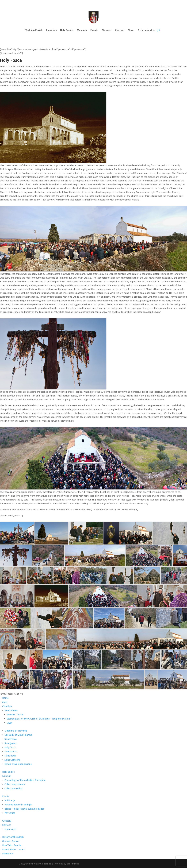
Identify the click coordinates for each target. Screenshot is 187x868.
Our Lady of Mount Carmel (18, 735)
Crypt (10, 723)
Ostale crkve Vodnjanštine (18, 764)
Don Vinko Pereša (12, 845)
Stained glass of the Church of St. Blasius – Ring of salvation (38, 719)
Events (94, 30)
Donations (8, 854)
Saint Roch (10, 756)
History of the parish (13, 837)
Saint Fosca (11, 739)
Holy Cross (10, 747)
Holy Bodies (67, 30)
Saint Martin (11, 751)
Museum (82, 30)
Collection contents (15, 784)
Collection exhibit (13, 788)
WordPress (73, 864)
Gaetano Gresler (11, 841)
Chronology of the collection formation (25, 780)
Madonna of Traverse (16, 731)
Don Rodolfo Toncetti (14, 849)
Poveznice (10, 813)
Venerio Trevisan (15, 714)
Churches (51, 30)
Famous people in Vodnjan (18, 805)
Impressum (10, 829)
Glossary (107, 30)
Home (5, 698)
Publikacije (10, 800)
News (131, 30)
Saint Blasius (11, 710)
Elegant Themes (42, 864)
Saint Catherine (12, 760)
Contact (120, 30)
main (5, 702)
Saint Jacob (10, 743)
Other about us (147, 30)
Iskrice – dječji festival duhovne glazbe (24, 809)
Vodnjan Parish (34, 30)
